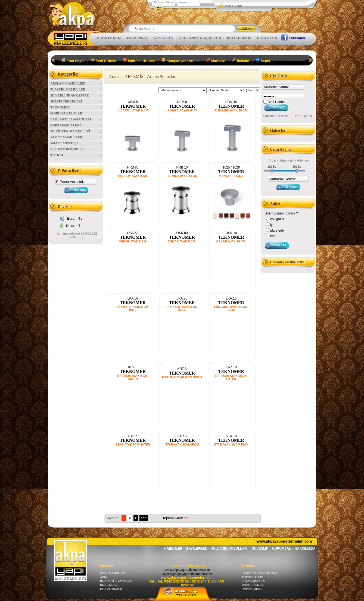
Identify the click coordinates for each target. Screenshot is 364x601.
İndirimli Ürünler (139, 60)
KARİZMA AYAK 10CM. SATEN (231, 377)
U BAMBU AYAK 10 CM (231, 110)
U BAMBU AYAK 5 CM (133, 110)
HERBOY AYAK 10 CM (182, 176)
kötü (273, 236)
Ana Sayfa (73, 60)
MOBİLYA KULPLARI (67, 113)
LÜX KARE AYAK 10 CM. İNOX (231, 309)
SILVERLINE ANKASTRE (76, 95)
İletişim (240, 60)
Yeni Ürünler (104, 60)
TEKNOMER (76, 107)
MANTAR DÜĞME (231, 176)
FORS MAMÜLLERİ (76, 125)
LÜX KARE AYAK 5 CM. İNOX (133, 309)
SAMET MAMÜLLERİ (76, 137)
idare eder (278, 231)
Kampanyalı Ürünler (181, 60)
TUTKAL (76, 155)
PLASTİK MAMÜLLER (76, 89)
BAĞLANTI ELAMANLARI (76, 119)
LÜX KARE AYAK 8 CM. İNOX (182, 309)
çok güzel (277, 219)
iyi (272, 225)
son (144, 518)
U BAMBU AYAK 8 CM (182, 110)
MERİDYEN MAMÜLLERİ (76, 131)
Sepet (263, 60)
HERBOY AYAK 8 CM (133, 176)
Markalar (216, 60)
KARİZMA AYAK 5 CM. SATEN (133, 377)
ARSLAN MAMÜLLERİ (76, 83)
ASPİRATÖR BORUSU (67, 149)
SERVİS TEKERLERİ (76, 101)
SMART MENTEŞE (76, 143)
